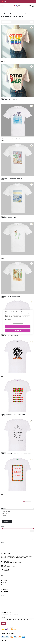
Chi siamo (5, 578)
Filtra (32, 531)
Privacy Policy (5, 589)
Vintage (4, 518)
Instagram (5, 641)
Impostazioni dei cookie (18, 323)
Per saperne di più (9, 319)
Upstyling (4, 516)
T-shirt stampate (4, 59)
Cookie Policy (5, 591)
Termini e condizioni (7, 587)
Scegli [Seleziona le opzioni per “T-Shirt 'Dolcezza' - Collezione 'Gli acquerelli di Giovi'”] (31, 224)
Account (4, 583)
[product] (17, 41)
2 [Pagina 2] (26, 501)
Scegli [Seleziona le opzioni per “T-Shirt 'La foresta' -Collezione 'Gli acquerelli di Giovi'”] (31, 263)
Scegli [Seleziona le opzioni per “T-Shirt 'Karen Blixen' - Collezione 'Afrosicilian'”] (31, 303)
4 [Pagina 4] (30, 501)
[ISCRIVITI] (4, 623)
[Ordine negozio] (7, 22)
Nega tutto (18, 327)
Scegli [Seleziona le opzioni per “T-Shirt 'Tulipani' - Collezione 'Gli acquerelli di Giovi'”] (31, 106)
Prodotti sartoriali (6, 511)
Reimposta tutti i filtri (7, 522)
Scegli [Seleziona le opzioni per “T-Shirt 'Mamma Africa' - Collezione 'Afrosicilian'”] (31, 342)
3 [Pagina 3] (28, 501)
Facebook (3, 641)
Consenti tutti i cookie (18, 330)
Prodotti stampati (6, 513)
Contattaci (5, 580)
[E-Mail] (17, 618)
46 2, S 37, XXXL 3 (6, 539)
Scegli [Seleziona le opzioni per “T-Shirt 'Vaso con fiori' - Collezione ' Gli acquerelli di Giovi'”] (31, 145)
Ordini (4, 585)
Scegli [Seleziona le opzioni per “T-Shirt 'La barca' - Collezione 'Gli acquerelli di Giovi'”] (31, 185)
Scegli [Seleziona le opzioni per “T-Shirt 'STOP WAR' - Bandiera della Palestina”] (31, 67)
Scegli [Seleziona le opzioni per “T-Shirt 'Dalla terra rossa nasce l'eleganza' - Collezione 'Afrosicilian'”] (31, 381)
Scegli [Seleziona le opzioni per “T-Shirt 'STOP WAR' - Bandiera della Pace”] (31, 27)
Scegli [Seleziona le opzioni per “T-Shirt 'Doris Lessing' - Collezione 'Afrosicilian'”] (31, 460)
